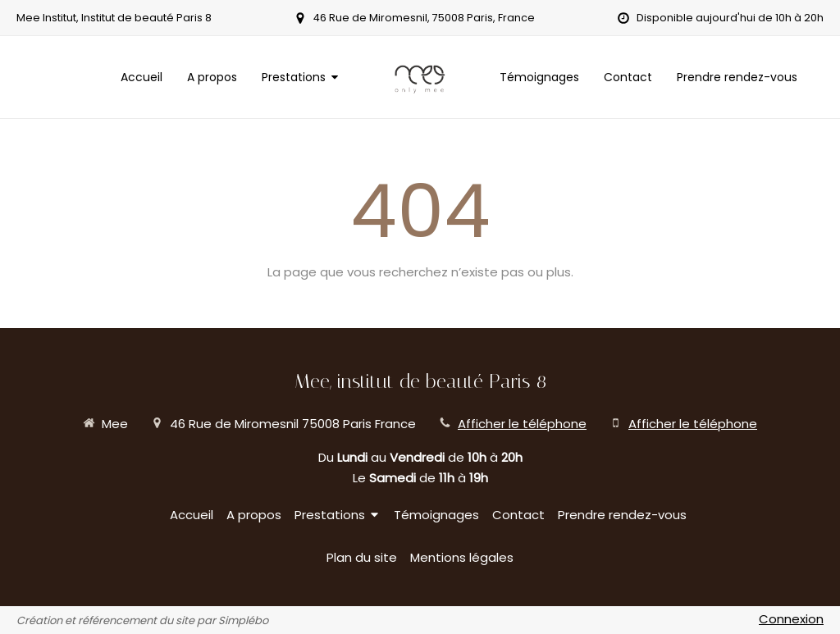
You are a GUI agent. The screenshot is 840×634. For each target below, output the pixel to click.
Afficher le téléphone (522, 424)
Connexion (791, 619)
